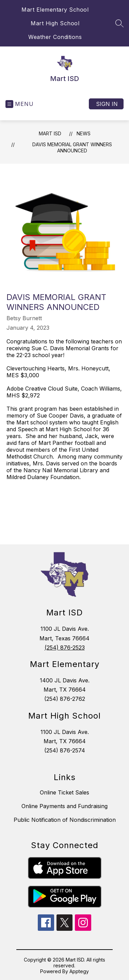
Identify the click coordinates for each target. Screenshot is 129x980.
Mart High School (55, 23)
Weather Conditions (55, 37)
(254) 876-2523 (65, 648)
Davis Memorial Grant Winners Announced (72, 147)
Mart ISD (50, 133)
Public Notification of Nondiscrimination (65, 820)
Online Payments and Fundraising (64, 806)
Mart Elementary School (55, 10)
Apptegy (79, 971)
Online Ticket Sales (64, 792)
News (84, 133)
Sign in (107, 104)
